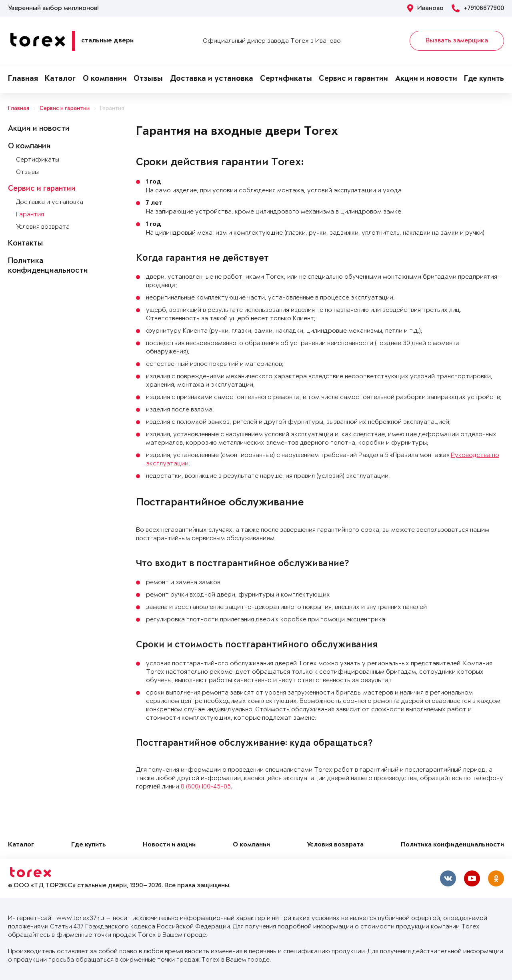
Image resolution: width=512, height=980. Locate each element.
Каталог (60, 79)
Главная (23, 79)
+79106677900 (478, 8)
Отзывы (148, 79)
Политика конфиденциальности (452, 845)
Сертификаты (286, 79)
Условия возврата (43, 227)
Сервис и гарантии (353, 79)
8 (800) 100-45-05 (206, 787)
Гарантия (112, 109)
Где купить (484, 79)
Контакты (25, 244)
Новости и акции (169, 845)
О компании (105, 79)
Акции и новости (426, 79)
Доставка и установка (212, 79)
